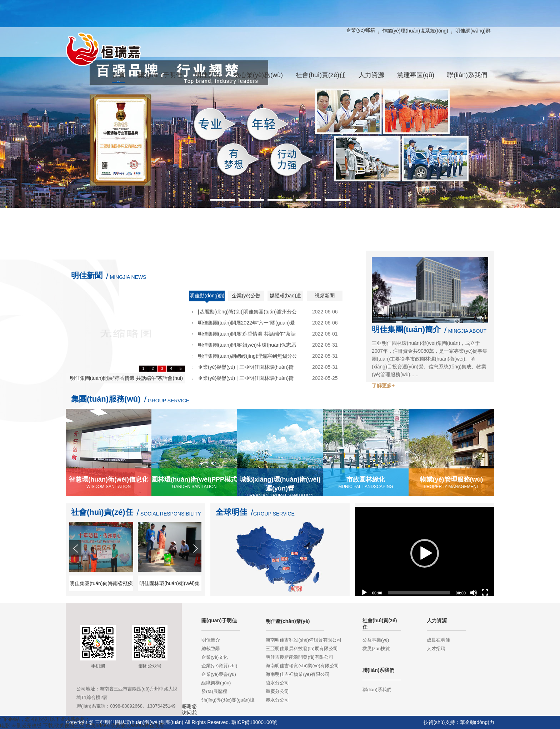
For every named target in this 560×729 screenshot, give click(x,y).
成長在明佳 (438, 640)
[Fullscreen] (485, 593)
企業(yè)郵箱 (360, 30)
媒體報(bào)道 (286, 296)
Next (196, 561)
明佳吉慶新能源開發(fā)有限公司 (299, 657)
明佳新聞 (87, 275)
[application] (425, 553)
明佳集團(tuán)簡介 (406, 329)
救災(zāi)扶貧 (376, 648)
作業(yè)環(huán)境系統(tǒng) (415, 31)
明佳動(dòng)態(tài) (207, 298)
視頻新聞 (325, 296)
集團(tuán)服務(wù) (106, 399)
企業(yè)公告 (246, 296)
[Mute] (474, 593)
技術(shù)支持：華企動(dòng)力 (459, 722)
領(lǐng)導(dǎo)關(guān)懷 (228, 700)
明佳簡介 (211, 640)
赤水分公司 (277, 700)
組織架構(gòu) (216, 683)
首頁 (119, 75)
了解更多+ (383, 386)
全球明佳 (231, 512)
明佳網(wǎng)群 (473, 31)
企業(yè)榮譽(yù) (219, 674)
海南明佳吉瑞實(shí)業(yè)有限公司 (302, 666)
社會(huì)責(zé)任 (102, 512)
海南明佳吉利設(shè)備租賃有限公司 (304, 640)
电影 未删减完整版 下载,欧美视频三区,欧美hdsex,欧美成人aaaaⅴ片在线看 (82, 725)
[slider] (419, 593)
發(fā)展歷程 (214, 691)
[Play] (364, 593)
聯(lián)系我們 (377, 690)
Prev (76, 561)
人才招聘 (436, 648)
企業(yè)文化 (215, 657)
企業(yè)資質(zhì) (219, 666)
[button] (425, 553)
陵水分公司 (277, 683)
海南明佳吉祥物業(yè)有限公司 (297, 674)
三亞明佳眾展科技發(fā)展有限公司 (302, 648)
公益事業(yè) (376, 640)
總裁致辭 (211, 648)
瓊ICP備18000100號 (254, 722)
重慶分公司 (277, 691)
